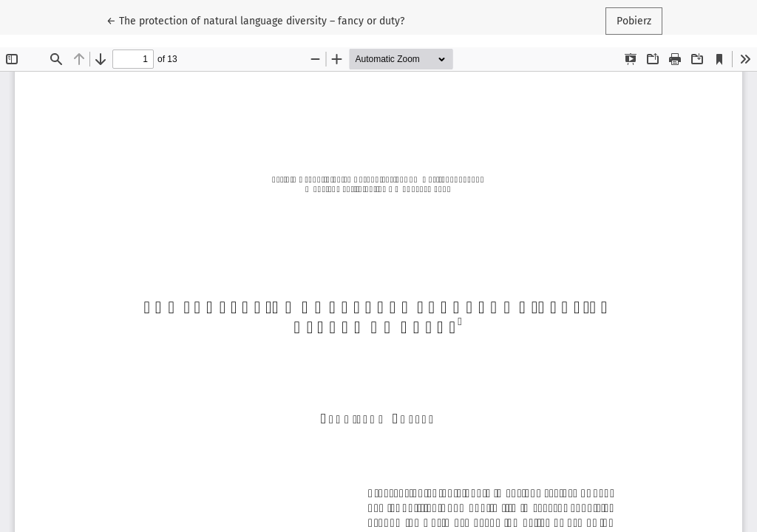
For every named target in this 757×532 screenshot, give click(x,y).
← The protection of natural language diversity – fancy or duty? (255, 20)
